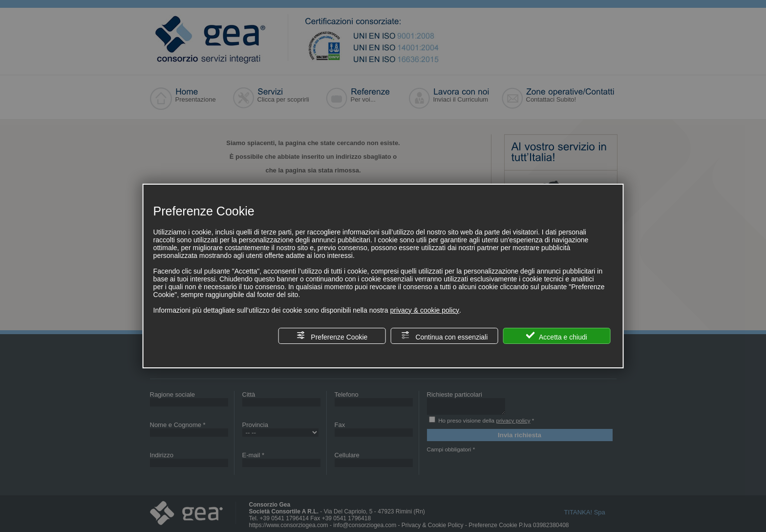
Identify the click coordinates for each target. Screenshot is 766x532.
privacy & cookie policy (425, 310)
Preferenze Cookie (332, 336)
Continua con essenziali (445, 336)
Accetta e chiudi (557, 336)
